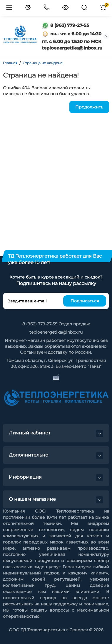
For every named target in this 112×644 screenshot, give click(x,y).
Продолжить (89, 107)
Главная (10, 63)
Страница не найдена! (43, 63)
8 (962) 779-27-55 (65, 25)
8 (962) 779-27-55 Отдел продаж (56, 324)
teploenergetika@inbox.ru (56, 332)
